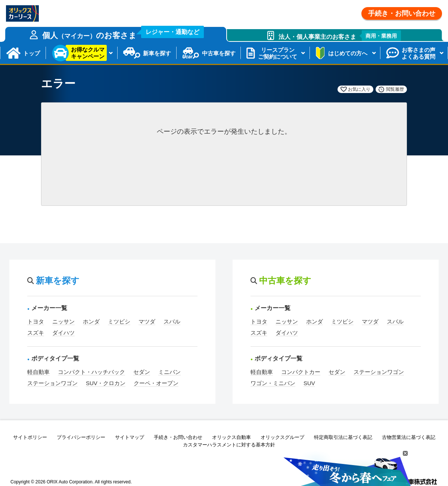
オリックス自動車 (231, 437)
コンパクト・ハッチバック (91, 372)
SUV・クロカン (106, 383)
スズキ (36, 333)
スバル (172, 321)
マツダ (147, 321)
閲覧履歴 (395, 89)
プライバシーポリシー (81, 437)
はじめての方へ (348, 53)
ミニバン (169, 372)
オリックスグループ (282, 437)
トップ (32, 53)
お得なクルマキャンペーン (88, 53)
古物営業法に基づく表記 (409, 437)
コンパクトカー (301, 372)
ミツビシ (119, 321)
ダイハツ (63, 333)
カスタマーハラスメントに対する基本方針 (229, 445)
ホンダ (91, 321)
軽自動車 (38, 372)
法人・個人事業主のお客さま (340, 36)
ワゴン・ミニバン (273, 383)
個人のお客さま (123, 33)
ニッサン (63, 321)
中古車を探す (219, 53)
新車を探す (157, 53)
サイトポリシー (30, 437)
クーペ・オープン (156, 383)
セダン (142, 372)
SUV (309, 383)
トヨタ (36, 321)
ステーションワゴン (52, 383)
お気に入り (359, 89)
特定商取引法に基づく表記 (343, 437)
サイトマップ (130, 437)
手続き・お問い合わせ (402, 13)
